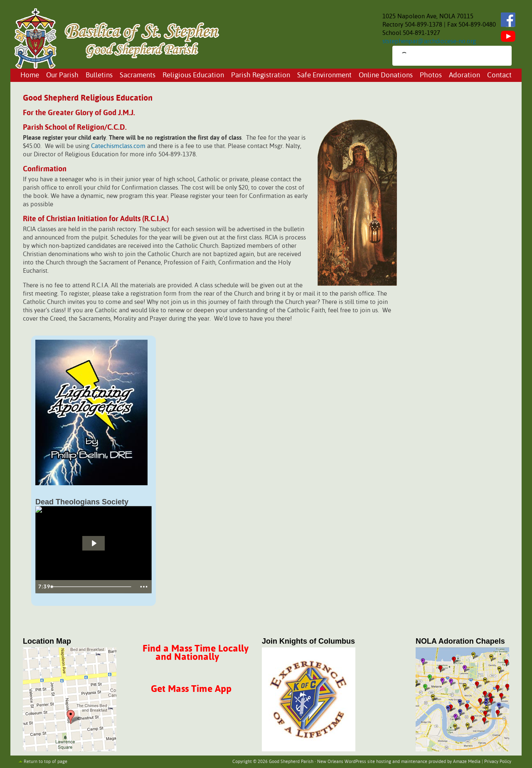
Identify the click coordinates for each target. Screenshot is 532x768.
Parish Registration (261, 75)
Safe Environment (324, 75)
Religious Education (193, 75)
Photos (431, 75)
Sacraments (138, 75)
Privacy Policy (498, 762)
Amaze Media (467, 762)
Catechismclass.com (118, 146)
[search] (445, 57)
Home (30, 75)
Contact (499, 75)
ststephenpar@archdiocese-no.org (429, 41)
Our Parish (62, 75)
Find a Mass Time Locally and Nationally (196, 653)
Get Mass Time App (191, 689)
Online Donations (386, 75)
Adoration (464, 75)
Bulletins (99, 75)
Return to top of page (46, 762)
